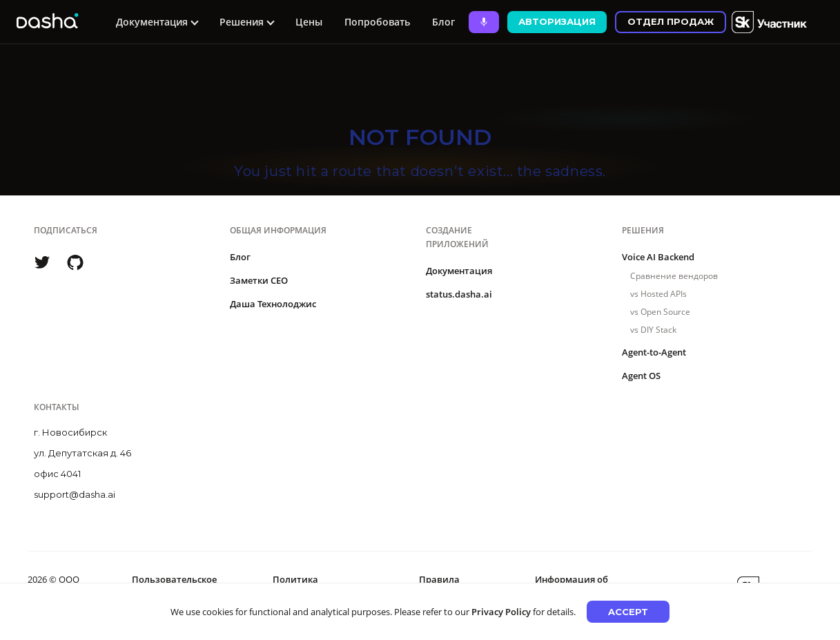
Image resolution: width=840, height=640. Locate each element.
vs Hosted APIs (658, 294)
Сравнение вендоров (674, 276)
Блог (443, 22)
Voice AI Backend (658, 257)
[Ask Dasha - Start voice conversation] (484, 22)
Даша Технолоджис (273, 304)
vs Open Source (660, 312)
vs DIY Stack (653, 330)
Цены (309, 22)
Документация (459, 271)
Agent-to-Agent (654, 352)
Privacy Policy (501, 612)
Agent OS (641, 376)
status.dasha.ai (459, 294)
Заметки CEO (259, 280)
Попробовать (377, 22)
